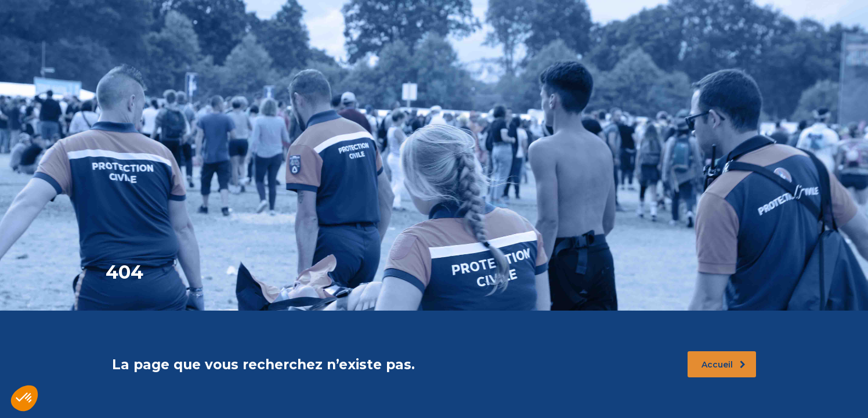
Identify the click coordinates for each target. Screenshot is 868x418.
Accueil (724, 365)
